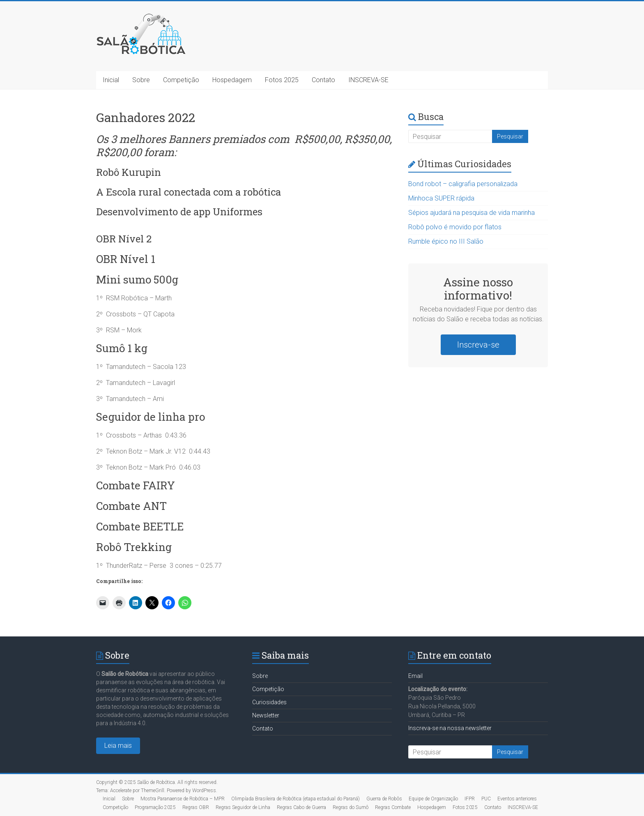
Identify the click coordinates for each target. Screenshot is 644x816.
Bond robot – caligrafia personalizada (463, 184)
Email (415, 676)
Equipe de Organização (433, 799)
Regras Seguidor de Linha (243, 807)
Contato (323, 80)
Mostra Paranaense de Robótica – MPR (183, 799)
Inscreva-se (478, 345)
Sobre (141, 80)
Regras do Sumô (351, 807)
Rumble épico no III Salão (446, 241)
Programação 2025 (155, 807)
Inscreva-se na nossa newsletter (450, 728)
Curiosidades (269, 702)
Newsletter (266, 715)
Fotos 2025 (282, 80)
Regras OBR (196, 807)
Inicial (111, 80)
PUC (486, 799)
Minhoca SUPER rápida (441, 198)
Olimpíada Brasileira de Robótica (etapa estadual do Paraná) (296, 799)
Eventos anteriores (517, 799)
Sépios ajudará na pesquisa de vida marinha (471, 213)
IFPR (470, 799)
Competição (181, 80)
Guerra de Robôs (384, 799)
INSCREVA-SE (368, 80)
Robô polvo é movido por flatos (455, 227)
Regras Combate (393, 807)
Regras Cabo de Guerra (301, 807)
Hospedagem (232, 80)
